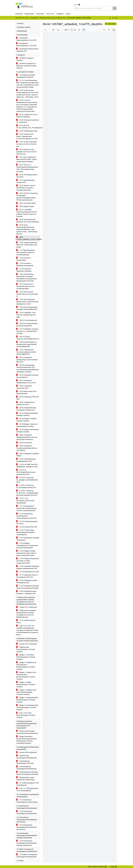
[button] (115, 8)
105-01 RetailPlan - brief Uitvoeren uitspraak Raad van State (26, 315)
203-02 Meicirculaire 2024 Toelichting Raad (26, 392)
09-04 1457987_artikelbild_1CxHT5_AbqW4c (28, 238)
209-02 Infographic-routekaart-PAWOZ (28, 455)
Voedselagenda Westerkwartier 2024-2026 (25, 762)
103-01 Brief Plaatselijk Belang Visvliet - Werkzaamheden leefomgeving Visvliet (27, 302)
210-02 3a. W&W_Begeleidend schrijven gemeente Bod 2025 (26, 472)
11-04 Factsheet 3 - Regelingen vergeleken (24, 270)
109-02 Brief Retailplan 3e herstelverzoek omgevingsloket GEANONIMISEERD (26, 344)
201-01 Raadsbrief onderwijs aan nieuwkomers (27, 376)
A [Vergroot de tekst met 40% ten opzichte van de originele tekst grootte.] (116, 18)
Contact (68, 14)
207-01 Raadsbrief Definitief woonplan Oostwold (27, 414)
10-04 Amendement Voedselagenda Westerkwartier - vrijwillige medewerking (27, 843)
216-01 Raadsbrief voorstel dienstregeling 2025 (27, 582)
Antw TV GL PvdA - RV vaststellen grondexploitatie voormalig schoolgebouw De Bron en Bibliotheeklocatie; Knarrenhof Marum (27, 630)
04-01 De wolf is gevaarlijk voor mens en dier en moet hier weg (27, 144)
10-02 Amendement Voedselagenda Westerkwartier (27, 812)
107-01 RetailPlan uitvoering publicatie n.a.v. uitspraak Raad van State (27, 331)
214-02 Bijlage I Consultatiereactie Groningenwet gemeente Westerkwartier (27, 545)
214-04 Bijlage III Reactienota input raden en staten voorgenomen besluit (28, 561)
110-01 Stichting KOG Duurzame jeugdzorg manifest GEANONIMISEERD (26, 352)
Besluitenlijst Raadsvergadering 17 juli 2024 (26, 45)
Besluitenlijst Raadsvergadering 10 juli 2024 (26, 39)
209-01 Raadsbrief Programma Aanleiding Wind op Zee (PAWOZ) (27, 448)
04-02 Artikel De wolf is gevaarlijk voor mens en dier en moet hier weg (27, 152)
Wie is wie (50, 14)
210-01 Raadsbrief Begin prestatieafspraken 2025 (26, 460)
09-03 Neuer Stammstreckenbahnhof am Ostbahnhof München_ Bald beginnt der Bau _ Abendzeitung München (27, 229)
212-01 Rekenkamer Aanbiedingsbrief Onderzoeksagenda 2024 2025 (26, 516)
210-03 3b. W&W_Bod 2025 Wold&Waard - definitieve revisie (27, 466)
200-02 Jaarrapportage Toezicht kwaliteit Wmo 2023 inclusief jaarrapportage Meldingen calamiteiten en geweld (28, 368)
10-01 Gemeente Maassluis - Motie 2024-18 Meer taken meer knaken (27, 245)
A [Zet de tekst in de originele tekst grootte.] (110, 18)
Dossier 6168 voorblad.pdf (26, 752)
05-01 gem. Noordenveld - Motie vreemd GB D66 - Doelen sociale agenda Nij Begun (27, 159)
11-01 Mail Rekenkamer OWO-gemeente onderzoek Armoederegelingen (26, 252)
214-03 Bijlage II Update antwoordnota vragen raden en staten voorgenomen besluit (26, 553)
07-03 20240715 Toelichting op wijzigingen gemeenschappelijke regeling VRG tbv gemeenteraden (27, 197)
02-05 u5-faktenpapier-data (27, 131)
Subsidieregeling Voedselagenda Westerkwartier (27, 768)
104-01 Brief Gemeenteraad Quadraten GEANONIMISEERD (27, 308)
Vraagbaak (60, 14)
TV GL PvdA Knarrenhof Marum (26, 621)
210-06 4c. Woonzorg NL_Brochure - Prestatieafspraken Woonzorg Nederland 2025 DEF (27, 493)
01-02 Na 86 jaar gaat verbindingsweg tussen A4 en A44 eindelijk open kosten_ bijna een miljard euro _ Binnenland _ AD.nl (27, 94)
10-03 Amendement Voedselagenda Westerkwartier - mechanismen (27, 827)
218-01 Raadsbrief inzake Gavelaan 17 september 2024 (26, 592)
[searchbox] (93, 8)
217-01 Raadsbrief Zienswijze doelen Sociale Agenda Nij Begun (28, 587)
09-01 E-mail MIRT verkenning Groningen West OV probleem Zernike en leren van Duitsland (27, 213)
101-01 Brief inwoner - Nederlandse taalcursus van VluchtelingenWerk (25, 286)
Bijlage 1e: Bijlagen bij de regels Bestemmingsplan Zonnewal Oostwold (26, 692)
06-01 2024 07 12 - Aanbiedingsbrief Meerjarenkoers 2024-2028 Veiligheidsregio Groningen (27, 168)
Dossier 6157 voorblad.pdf (26, 607)
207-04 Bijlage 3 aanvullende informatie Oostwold (27, 431)
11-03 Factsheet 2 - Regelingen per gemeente (25, 264)
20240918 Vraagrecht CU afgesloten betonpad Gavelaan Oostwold (26, 66)
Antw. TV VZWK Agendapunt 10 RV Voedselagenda (27, 789)
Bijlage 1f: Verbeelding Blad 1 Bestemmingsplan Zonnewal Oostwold (28, 700)
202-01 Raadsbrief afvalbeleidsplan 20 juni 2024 (26, 382)
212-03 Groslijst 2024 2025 (27, 527)
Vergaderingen (29, 14)
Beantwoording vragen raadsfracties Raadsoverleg (25, 779)
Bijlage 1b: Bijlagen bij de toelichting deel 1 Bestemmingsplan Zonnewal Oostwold (26, 666)
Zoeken (76, 5)
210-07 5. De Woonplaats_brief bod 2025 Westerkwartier (25, 501)
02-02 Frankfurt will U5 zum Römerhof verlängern (27, 116)
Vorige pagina (111, 24)
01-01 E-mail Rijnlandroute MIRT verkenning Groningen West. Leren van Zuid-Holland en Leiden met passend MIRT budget (28, 84)
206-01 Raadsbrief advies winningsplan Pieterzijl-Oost (26, 409)
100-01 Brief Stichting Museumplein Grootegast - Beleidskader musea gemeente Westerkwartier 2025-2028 (26, 278)
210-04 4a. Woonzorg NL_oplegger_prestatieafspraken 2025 (27, 480)
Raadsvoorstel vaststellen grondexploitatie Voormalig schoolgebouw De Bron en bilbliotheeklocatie (26, 614)
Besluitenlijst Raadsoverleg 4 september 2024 (27, 50)
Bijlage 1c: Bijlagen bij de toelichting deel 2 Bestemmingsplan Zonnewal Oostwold (26, 676)
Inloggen (113, 867)
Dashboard (19, 14)
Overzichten (40, 14)
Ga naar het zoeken (0, 1)
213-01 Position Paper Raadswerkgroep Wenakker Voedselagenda (25, 532)
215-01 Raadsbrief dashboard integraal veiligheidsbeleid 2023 (28, 567)
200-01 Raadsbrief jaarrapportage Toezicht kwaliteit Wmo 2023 (27, 360)
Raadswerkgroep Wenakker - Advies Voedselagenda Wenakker (27, 773)
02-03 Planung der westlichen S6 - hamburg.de (28, 121)
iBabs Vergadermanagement (97, 867)
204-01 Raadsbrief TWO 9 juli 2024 (28, 398)
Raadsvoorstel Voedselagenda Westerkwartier (27, 757)
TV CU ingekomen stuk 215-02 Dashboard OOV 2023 (27, 576)
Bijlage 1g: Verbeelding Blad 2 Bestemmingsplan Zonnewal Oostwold (27, 707)
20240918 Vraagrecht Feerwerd (25, 59)
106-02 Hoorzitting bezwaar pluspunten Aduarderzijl (27, 325)
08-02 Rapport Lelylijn (25, 206)
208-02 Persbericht (24, 443)
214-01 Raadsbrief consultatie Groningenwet (28, 539)
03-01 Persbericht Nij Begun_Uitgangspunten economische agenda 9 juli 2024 (27, 136)
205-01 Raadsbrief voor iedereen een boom (26, 403)
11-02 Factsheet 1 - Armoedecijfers (24, 259)
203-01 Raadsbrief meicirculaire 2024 (24, 387)
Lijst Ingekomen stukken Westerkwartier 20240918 (26, 76)
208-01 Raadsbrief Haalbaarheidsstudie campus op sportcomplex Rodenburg (27, 437)
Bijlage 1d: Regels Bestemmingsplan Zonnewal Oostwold (26, 684)
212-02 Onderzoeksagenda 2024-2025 (27, 523)
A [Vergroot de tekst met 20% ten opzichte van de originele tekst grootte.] (113, 18)
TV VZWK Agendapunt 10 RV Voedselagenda (28, 784)
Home (27, 18)
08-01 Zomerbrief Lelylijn (26, 203)
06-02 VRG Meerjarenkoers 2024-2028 (27, 176)
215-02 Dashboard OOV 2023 (28, 572)
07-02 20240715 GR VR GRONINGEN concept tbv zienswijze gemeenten (26, 188)
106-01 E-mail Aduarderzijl (27, 320)
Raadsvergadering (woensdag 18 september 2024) (53, 18)
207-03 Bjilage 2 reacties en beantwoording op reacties (27, 425)
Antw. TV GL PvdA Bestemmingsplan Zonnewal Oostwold (26, 715)
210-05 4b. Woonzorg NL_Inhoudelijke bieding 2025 (26, 486)
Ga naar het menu (1, 1)
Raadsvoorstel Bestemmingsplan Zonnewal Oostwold (26, 649)
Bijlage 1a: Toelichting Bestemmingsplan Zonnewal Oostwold (26, 657)
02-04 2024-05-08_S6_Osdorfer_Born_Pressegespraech (28, 127)
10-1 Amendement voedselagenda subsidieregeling (27, 801)
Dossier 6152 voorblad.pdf (26, 644)
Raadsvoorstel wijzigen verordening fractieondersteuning (27, 732)
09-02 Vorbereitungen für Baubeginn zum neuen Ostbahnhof (28, 221)
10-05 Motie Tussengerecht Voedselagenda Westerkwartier (27, 856)
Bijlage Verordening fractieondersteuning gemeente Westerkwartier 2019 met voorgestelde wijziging (26, 740)
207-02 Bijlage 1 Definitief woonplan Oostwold (26, 420)
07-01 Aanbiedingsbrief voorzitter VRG (25, 181)
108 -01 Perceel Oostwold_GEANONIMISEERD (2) (28, 338)
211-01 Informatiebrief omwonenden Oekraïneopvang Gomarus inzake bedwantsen (26, 508)
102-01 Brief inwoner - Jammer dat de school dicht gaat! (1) (27, 294)
